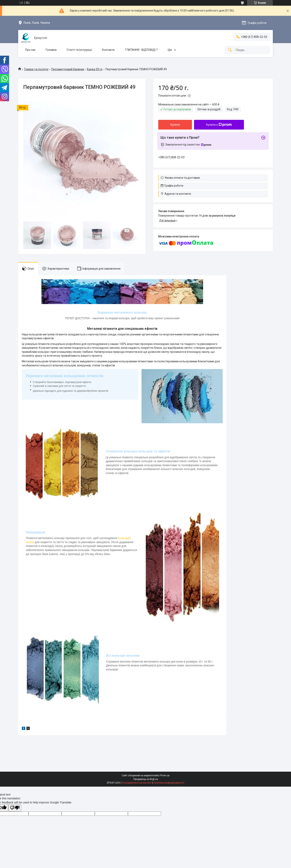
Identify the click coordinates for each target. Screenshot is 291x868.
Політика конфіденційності (169, 783)
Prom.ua (165, 775)
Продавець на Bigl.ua (146, 779)
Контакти (108, 50)
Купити (175, 125)
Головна (51, 50)
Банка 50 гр (95, 69)
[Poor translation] (15, 808)
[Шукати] (230, 50)
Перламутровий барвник (68, 69)
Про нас (30, 50)
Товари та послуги (36, 69)
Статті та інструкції (79, 50)
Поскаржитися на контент (137, 783)
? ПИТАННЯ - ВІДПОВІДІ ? (141, 50)
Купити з (219, 125)
